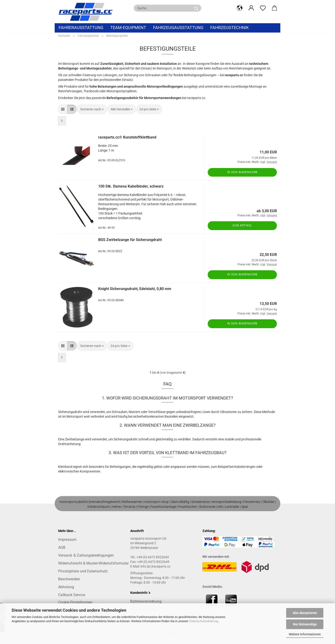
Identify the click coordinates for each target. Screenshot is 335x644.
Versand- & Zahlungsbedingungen (86, 555)
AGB (62, 547)
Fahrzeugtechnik (229, 28)
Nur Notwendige (305, 624)
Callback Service (72, 595)
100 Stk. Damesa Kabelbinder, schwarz (131, 186)
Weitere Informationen (305, 634)
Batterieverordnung (146, 601)
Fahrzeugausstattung (178, 28)
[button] (240, 8)
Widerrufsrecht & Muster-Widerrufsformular (93, 563)
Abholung (66, 587)
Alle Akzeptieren (305, 613)
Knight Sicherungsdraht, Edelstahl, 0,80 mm (135, 289)
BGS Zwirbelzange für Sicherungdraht (130, 240)
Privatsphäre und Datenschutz (83, 571)
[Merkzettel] (263, 8)
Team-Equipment (128, 28)
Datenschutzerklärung (203, 621)
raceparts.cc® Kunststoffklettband (127, 137)
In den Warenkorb (242, 172)
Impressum (67, 540)
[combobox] (92, 109)
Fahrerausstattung (81, 28)
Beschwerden (69, 579)
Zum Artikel (242, 225)
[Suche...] (196, 8)
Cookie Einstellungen (75, 602)
